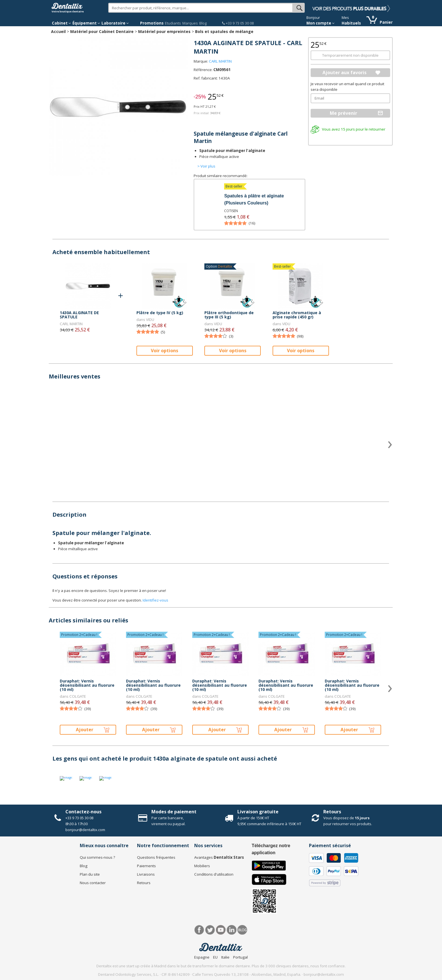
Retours (332, 812)
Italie (225, 957)
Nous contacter (93, 883)
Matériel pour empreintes (164, 31)
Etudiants (173, 23)
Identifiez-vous (155, 600)
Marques (190, 23)
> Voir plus (206, 166)
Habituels (351, 23)
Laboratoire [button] (115, 23)
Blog (203, 23)
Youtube (221, 930)
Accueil (58, 31)
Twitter (210, 930)
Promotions (152, 23)
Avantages (219, 857)
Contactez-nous (83, 812)
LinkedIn (232, 930)
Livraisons (146, 874)
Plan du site (90, 874)
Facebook (199, 930)
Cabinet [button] (61, 23)
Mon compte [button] (321, 23)
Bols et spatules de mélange (224, 31)
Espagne (202, 957)
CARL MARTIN (220, 61)
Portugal (240, 957)
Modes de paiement (174, 812)
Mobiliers (202, 866)
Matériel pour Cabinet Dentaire (102, 31)
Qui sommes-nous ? (97, 857)
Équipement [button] (86, 23)
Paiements (146, 866)
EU (215, 957)
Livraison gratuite (258, 812)
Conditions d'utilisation (214, 874)
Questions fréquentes (156, 857)
